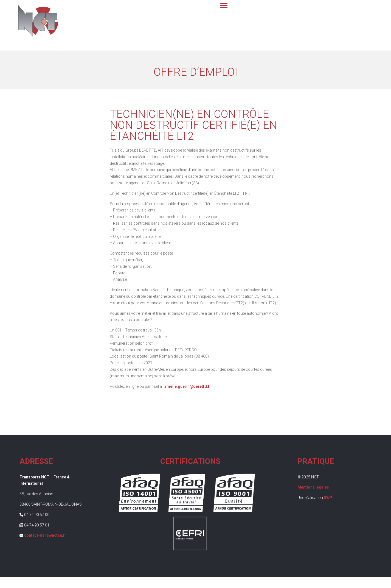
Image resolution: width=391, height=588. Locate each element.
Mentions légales (313, 487)
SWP (328, 498)
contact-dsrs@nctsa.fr (45, 535)
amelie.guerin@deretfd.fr (188, 386)
